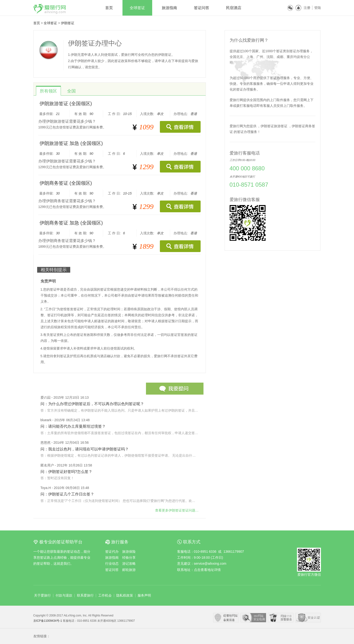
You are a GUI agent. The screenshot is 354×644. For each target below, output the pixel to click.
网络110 (281, 618)
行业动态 (112, 563)
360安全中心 (253, 618)
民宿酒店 (234, 8)
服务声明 (144, 595)
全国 (71, 91)
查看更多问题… (177, 510)
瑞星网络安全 (308, 618)
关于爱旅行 (42, 595)
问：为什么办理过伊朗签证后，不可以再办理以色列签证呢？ (92, 404)
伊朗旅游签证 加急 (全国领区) (71, 143)
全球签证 (137, 8)
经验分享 (129, 558)
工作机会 (105, 595)
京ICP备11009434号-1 (48, 621)
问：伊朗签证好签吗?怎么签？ (67, 472)
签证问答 (202, 8)
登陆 (318, 8)
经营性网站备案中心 (226, 618)
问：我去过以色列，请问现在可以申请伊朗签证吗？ (85, 449)
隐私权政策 (125, 595)
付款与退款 (64, 595)
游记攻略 (129, 563)
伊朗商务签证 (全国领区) (66, 183)
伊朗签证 (68, 23)
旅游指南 (169, 8)
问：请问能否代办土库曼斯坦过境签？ (73, 426)
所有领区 (48, 91)
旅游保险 (129, 552)
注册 (307, 8)
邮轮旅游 (129, 570)
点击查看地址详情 (207, 570)
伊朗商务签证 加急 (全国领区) (71, 223)
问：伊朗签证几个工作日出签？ (67, 494)
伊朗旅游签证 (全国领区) (66, 103)
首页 (109, 8)
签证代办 (112, 552)
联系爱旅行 (85, 595)
